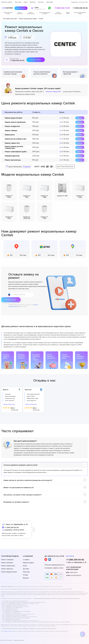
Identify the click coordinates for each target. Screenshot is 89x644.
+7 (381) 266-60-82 (80, 8)
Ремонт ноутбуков (7, 563)
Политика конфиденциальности (54, 565)
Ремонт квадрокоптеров (9, 572)
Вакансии (33, 2)
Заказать (80, 118)
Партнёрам (50, 2)
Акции (26, 2)
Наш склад (18, 2)
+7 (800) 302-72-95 (62, 8)
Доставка (26, 569)
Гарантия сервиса (7, 2)
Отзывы (25, 575)
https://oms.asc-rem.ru (9, 631)
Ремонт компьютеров (8, 566)
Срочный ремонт (20, 8)
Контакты (41, 2)
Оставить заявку (36, 60)
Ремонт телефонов (7, 560)
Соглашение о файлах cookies (54, 568)
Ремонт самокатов (7, 569)
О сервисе (26, 560)
